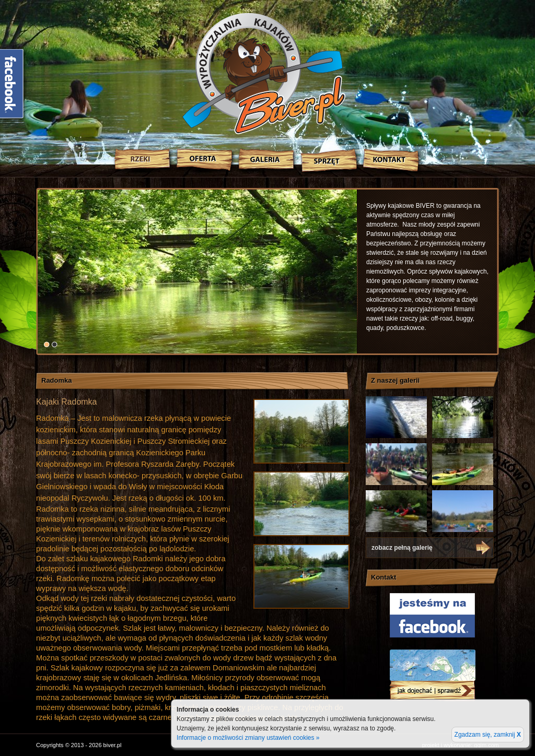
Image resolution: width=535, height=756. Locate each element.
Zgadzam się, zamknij (488, 735)
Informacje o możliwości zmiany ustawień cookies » (248, 738)
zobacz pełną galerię (402, 548)
